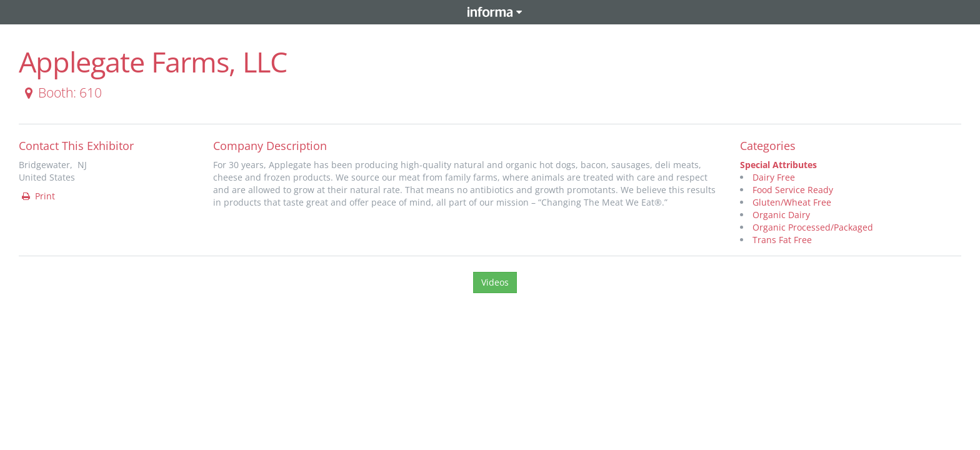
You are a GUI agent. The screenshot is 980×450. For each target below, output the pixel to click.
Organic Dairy (781, 215)
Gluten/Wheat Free (792, 202)
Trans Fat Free (782, 240)
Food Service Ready (793, 190)
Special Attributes (778, 165)
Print (37, 196)
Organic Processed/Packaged (813, 227)
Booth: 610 (61, 92)
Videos (495, 282)
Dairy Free (774, 177)
